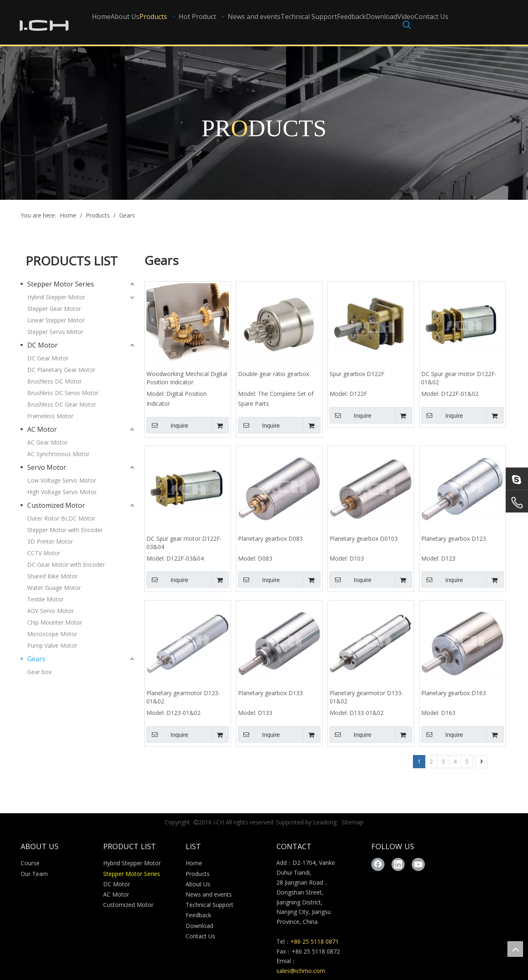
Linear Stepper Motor (56, 320)
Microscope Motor (52, 634)
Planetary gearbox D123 (454, 539)
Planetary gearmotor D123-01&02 (183, 697)
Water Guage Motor (54, 588)
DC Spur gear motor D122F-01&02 (459, 378)
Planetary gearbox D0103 (364, 539)
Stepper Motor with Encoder (65, 530)
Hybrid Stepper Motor (56, 297)
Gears (36, 659)
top (515, 949)
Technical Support (210, 905)
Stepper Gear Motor (54, 309)
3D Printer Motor (50, 541)
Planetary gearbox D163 (454, 693)
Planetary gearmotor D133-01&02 (367, 697)
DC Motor (42, 345)
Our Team (34, 874)
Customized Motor (56, 505)
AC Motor (42, 429)
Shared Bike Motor (52, 576)
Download (199, 926)
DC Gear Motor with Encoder (66, 565)
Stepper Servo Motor (55, 332)
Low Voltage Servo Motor (62, 480)
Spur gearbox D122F (357, 374)
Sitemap (352, 822)
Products (198, 874)
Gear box (39, 672)
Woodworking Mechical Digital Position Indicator (187, 378)
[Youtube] (418, 864)
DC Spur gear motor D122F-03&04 (184, 543)
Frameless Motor (50, 416)
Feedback (198, 915)
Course (30, 863)
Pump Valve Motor (52, 645)
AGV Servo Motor (51, 611)
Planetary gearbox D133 (270, 693)
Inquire (167, 425)
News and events (209, 894)
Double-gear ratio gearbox (273, 374)
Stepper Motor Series (61, 284)
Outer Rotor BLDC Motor (61, 518)
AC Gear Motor (47, 442)
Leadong (325, 822)
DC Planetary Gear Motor (61, 370)
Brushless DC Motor (54, 381)
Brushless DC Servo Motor (63, 393)
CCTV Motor (44, 553)
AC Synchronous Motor (58, 454)
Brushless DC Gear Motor (62, 404)
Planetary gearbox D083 (270, 539)
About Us (198, 884)
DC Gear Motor (48, 358)
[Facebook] (378, 864)
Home (194, 863)
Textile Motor (45, 599)
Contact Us (200, 936)
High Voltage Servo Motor (62, 492)
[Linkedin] (398, 864)
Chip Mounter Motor (55, 622)
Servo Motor (47, 467)
